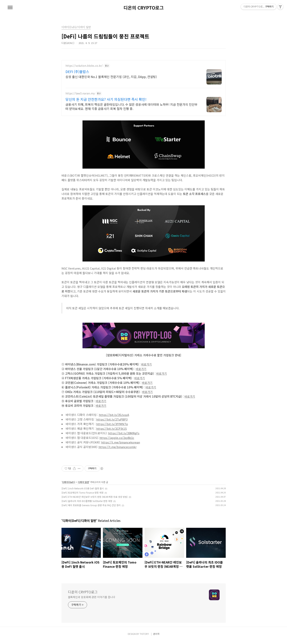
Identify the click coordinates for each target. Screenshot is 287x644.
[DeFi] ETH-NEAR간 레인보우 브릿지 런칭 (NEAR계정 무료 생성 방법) (95, 500)
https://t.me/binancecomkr (118, 450)
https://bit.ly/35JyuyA (114, 418)
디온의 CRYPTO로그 (144, 8)
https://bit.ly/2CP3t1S (112, 431)
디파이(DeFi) (69, 485)
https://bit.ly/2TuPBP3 (112, 422)
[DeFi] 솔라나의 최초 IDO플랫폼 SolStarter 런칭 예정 (87, 504)
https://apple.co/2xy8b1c (117, 441)
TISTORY (144, 637)
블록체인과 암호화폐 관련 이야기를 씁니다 (92, 600)
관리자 (156, 637)
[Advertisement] (144, 87)
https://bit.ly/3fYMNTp (112, 427)
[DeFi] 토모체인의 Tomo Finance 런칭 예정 (82, 495)
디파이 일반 (83, 485)
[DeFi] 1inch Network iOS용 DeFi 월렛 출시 (83, 491)
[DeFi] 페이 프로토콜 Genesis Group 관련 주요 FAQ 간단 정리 (91, 508)
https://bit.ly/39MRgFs (124, 436)
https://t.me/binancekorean (121, 445)
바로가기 (146, 367)
